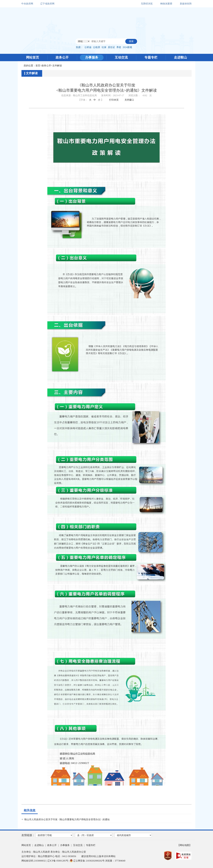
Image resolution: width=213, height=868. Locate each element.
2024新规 (127, 47)
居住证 (111, 47)
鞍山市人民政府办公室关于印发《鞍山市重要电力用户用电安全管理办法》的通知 (67, 819)
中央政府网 (27, 4)
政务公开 (62, 57)
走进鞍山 (180, 57)
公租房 (97, 47)
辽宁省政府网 (47, 4)
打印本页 (114, 100)
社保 (104, 47)
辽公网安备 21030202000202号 (87, 861)
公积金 (88, 47)
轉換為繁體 (166, 4)
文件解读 (57, 66)
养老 (119, 47)
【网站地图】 (184, 845)
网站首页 (33, 57)
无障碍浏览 (147, 4)
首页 (38, 66)
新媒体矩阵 (186, 4)
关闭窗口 (129, 100)
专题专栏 (151, 57)
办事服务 (92, 57)
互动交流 (121, 57)
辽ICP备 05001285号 (58, 861)
